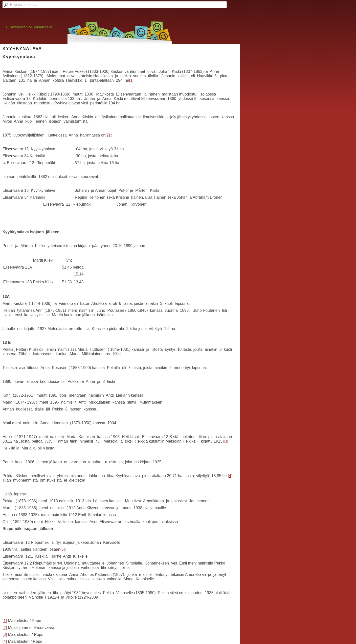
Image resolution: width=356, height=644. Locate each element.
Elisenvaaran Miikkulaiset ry (29, 27)
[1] (131, 80)
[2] (108, 135)
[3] (226, 441)
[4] (230, 476)
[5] (63, 549)
